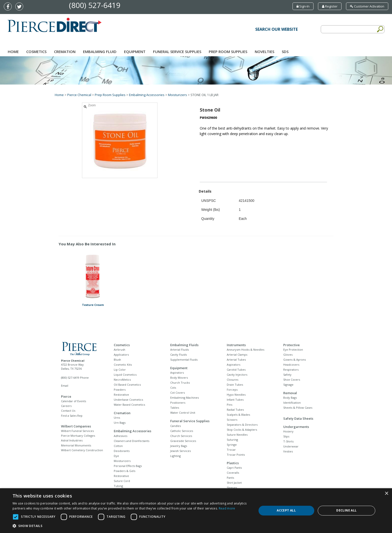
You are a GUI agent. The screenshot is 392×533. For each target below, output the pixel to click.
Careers (66, 406)
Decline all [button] (346, 510)
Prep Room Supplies (228, 52)
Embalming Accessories (147, 95)
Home (13, 52)
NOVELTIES (264, 52)
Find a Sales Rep (72, 416)
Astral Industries (72, 440)
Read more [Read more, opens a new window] (227, 508)
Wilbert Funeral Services (77, 431)
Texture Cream (93, 305)
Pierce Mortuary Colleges (78, 436)
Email (65, 386)
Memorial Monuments (76, 445)
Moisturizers (177, 95)
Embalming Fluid (100, 52)
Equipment (135, 52)
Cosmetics (36, 52)
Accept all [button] (286, 510)
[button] (131, 526)
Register (330, 6)
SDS (285, 52)
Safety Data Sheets (298, 418)
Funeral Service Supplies (177, 52)
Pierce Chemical (79, 95)
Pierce (66, 396)
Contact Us (68, 411)
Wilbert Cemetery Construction (82, 450)
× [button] (386, 494)
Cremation (65, 52)
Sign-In (303, 6)
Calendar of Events (73, 401)
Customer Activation (367, 6)
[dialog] (196, 511)
